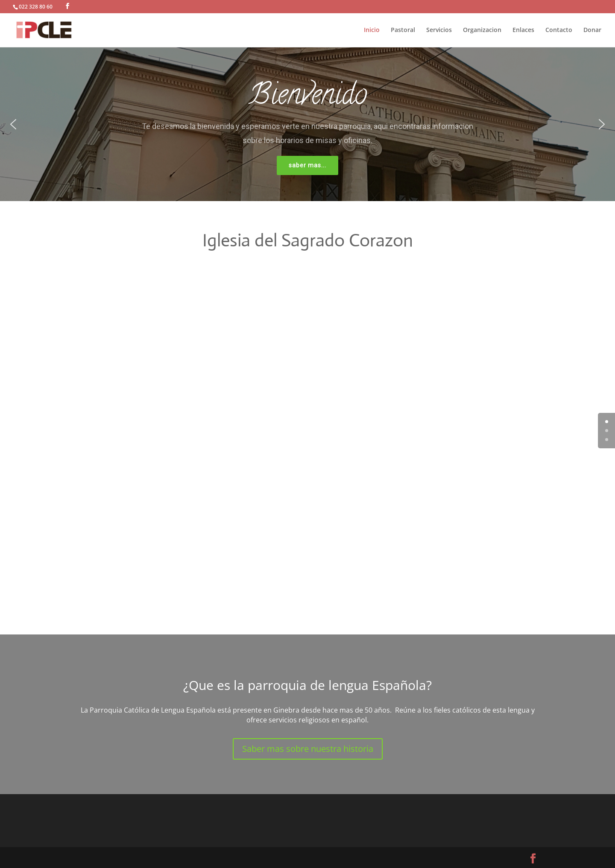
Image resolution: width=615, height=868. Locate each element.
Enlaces (523, 30)
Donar (592, 30)
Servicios (439, 30)
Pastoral (403, 30)
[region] (307, 124)
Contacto (559, 30)
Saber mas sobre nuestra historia (308, 749)
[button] (13, 124)
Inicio (372, 30)
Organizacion (482, 30)
